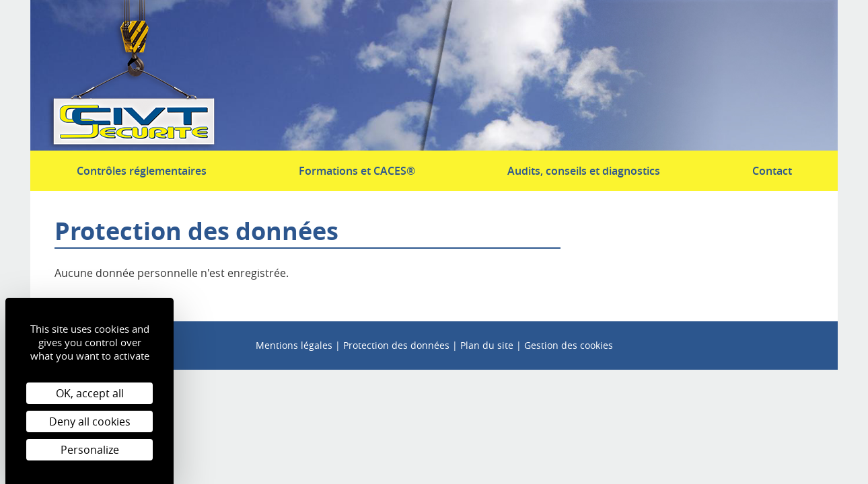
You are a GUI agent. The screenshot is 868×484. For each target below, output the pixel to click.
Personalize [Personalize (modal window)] (90, 450)
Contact (772, 171)
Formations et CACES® (357, 171)
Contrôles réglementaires (142, 171)
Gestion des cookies (569, 345)
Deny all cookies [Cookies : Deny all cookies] (90, 421)
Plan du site (487, 345)
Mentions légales (294, 345)
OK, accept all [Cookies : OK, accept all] (90, 393)
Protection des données (396, 345)
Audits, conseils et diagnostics (584, 171)
